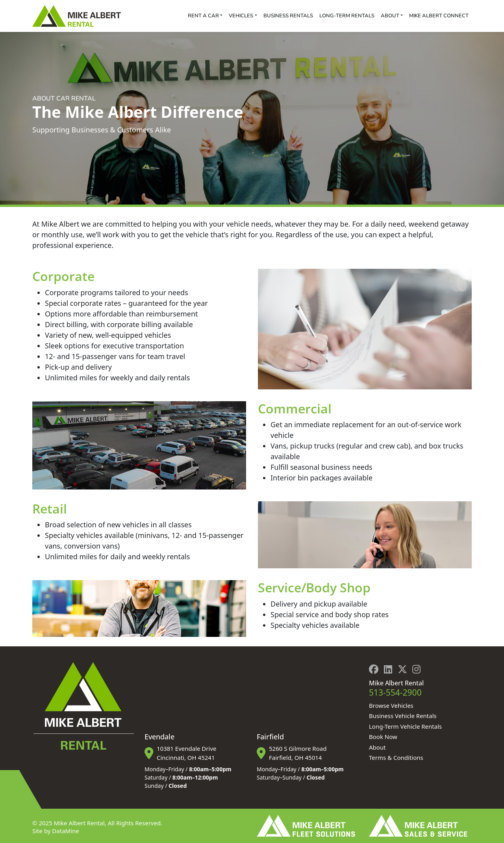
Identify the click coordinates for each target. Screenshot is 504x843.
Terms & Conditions (396, 757)
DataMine (65, 831)
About (390, 16)
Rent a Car (203, 16)
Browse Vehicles (391, 705)
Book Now (383, 737)
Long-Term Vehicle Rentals (405, 726)
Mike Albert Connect (439, 16)
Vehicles (241, 16)
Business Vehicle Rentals (403, 716)
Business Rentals (288, 16)
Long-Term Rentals (347, 16)
